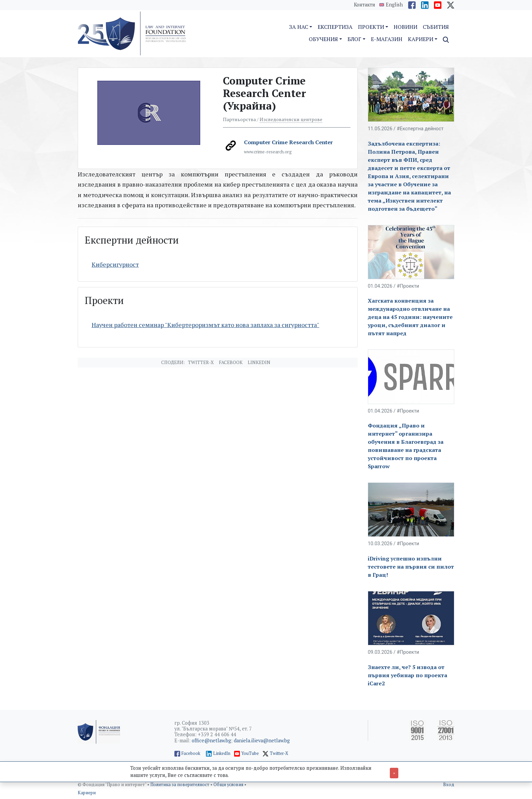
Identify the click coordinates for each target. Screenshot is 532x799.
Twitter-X (201, 362)
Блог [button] (354, 39)
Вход (449, 785)
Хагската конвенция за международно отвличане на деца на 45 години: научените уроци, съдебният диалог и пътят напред (410, 317)
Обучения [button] (323, 39)
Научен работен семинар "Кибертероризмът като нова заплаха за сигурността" (205, 325)
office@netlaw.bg (211, 740)
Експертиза (335, 27)
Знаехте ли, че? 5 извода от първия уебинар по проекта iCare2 (407, 675)
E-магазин (387, 39)
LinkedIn (222, 753)
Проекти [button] (371, 27)
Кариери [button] (421, 39)
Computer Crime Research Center (288, 142)
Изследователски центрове (291, 119)
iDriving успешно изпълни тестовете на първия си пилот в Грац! (411, 567)
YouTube (250, 753)
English (394, 5)
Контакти (365, 5)
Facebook (231, 362)
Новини (405, 27)
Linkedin (259, 362)
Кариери (87, 793)
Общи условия (229, 785)
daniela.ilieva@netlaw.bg (262, 740)
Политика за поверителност (180, 785)
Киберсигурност (115, 264)
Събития (436, 27)
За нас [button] (299, 27)
